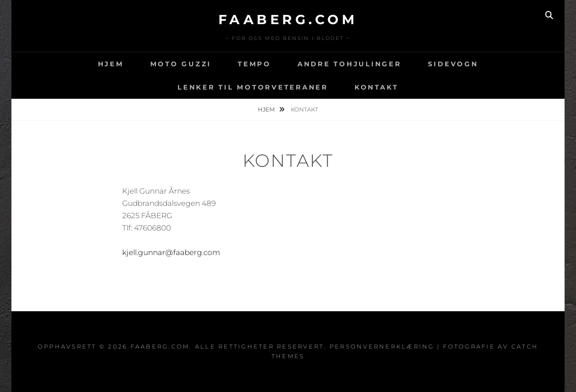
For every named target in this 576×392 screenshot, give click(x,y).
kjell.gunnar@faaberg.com (171, 252)
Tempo (254, 64)
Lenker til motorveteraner (253, 87)
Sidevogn (453, 64)
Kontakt (377, 87)
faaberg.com (288, 20)
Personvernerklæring (382, 346)
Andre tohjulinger (350, 64)
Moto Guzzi (181, 64)
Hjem (111, 64)
